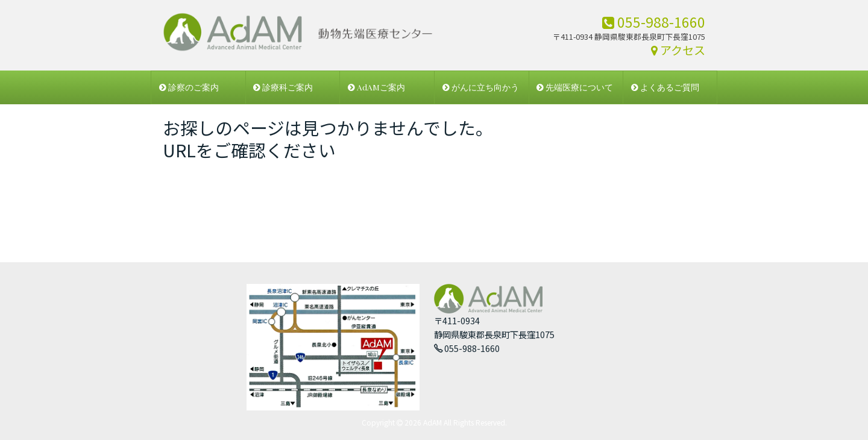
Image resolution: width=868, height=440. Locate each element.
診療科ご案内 (283, 87)
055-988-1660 (654, 22)
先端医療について (575, 87)
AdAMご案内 (376, 87)
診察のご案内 (189, 87)
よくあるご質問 (665, 87)
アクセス (678, 50)
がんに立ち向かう (481, 87)
